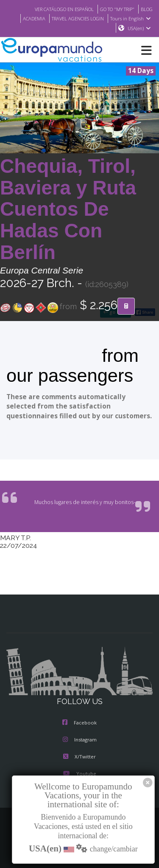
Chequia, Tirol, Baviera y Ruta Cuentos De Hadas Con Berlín (68, 210)
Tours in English (132, 18)
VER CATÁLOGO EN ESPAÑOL (55, 9)
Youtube (79, 774)
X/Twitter (79, 757)
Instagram (80, 740)
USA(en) (139, 28)
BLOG (146, 9)
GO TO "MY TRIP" (114, 9)
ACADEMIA (27, 18)
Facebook (79, 723)
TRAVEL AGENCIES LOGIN (75, 18)
